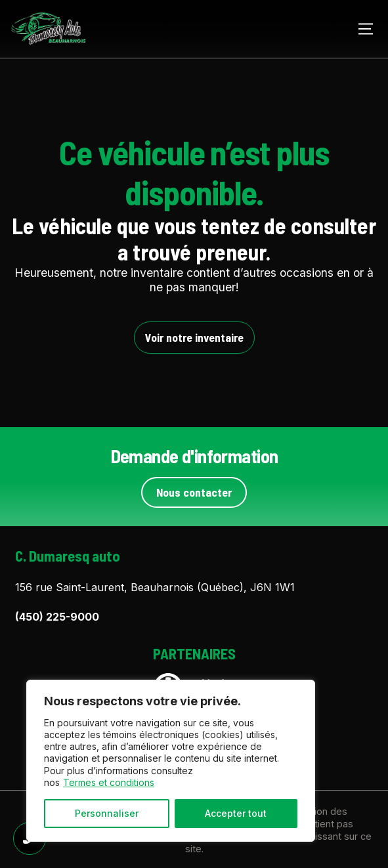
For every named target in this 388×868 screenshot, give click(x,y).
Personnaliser (107, 813)
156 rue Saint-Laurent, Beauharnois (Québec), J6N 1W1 (155, 587)
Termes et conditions (109, 782)
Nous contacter (194, 492)
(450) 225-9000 (57, 617)
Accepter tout (236, 813)
